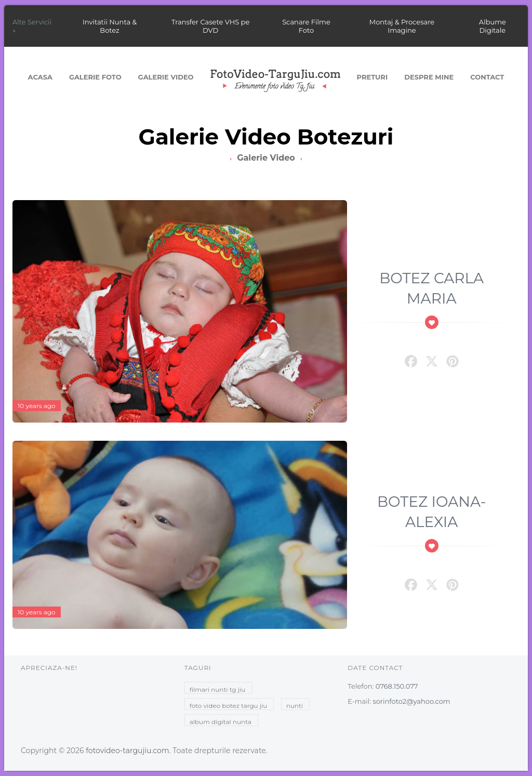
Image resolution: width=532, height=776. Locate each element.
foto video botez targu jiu (229, 706)
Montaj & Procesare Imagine (402, 26)
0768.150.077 (397, 686)
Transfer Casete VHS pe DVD (210, 26)
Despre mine (429, 77)
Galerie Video (166, 77)
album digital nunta (221, 722)
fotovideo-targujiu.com (127, 751)
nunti (295, 706)
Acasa (40, 77)
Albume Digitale (493, 26)
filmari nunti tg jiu (218, 689)
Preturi (373, 77)
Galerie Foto (95, 77)
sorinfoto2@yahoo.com (411, 701)
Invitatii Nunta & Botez (110, 26)
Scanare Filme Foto (306, 26)
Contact (487, 77)
